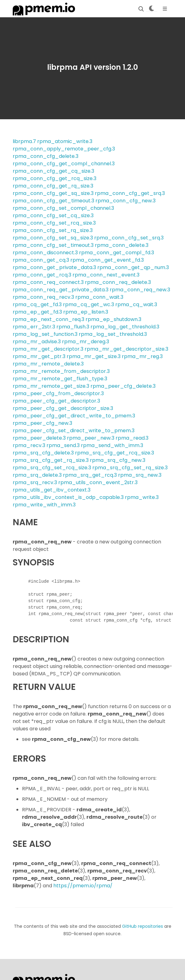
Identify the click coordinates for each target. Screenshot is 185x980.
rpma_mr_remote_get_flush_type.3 (60, 379)
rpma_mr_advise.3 (37, 342)
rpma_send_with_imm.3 (112, 445)
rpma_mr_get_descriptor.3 (48, 349)
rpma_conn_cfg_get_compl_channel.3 (64, 164)
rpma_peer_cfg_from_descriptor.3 (58, 393)
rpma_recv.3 (29, 445)
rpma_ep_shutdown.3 (113, 319)
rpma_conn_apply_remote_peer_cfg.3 (64, 149)
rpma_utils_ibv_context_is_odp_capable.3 (68, 497)
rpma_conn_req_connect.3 (48, 282)
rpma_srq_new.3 (140, 475)
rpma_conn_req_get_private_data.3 (61, 290)
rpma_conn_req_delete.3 (118, 282)
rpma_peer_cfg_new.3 (42, 423)
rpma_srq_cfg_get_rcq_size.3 (115, 453)
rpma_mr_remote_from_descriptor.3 (61, 371)
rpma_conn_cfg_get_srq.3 (130, 193)
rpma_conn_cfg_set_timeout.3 (53, 245)
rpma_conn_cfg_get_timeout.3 (53, 201)
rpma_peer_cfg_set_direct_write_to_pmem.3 (74, 431)
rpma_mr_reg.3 (142, 356)
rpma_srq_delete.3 (37, 475)
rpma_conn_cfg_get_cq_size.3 (53, 171)
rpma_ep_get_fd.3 (37, 312)
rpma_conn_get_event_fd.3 (107, 260)
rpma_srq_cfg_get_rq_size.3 (51, 460)
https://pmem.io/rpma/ (83, 886)
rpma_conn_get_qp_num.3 (133, 267)
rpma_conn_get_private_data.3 (54, 267)
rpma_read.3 (132, 438)
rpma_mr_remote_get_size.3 (51, 386)
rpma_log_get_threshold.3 (125, 327)
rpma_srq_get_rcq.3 (90, 475)
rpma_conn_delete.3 (122, 245)
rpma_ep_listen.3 (86, 312)
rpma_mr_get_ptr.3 (39, 356)
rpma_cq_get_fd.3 (37, 304)
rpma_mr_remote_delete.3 (48, 364)
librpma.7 (24, 141)
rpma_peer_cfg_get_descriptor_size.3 (63, 408)
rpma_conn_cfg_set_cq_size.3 (53, 215)
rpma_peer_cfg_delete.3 (123, 386)
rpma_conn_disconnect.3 (45, 253)
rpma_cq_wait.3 (136, 304)
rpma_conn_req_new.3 (140, 290)
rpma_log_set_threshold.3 (113, 334)
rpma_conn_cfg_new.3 (126, 201)
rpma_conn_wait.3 (99, 297)
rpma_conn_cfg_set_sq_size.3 (53, 238)
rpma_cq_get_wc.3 (88, 304)
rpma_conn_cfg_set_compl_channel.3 (63, 208)
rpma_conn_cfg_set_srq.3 (129, 238)
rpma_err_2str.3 (34, 327)
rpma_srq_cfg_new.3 (118, 460)
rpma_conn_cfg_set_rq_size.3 (53, 230)
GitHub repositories (143, 926)
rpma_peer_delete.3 (39, 438)
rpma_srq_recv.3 (35, 482)
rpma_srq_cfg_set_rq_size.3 (130, 468)
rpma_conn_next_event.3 (106, 275)
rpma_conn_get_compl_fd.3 (117, 253)
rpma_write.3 (142, 497)
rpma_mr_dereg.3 (86, 342)
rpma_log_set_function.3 (45, 334)
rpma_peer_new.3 (91, 438)
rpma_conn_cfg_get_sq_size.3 (53, 193)
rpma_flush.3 (73, 327)
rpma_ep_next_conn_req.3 (48, 319)
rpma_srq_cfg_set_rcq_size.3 (52, 468)
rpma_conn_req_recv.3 (43, 297)
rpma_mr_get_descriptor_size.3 (126, 349)
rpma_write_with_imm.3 (44, 505)
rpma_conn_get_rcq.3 (42, 275)
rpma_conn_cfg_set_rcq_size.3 (54, 223)
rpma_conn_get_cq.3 (41, 260)
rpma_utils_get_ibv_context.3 (52, 490)
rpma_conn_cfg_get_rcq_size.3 (55, 178)
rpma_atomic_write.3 (65, 141)
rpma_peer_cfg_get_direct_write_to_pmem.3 (74, 416)
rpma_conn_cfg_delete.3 (46, 156)
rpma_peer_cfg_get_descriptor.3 (56, 401)
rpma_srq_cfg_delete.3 (43, 453)
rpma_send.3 (63, 445)
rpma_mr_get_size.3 (94, 356)
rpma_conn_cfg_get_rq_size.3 (53, 186)
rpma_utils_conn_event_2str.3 (98, 482)
